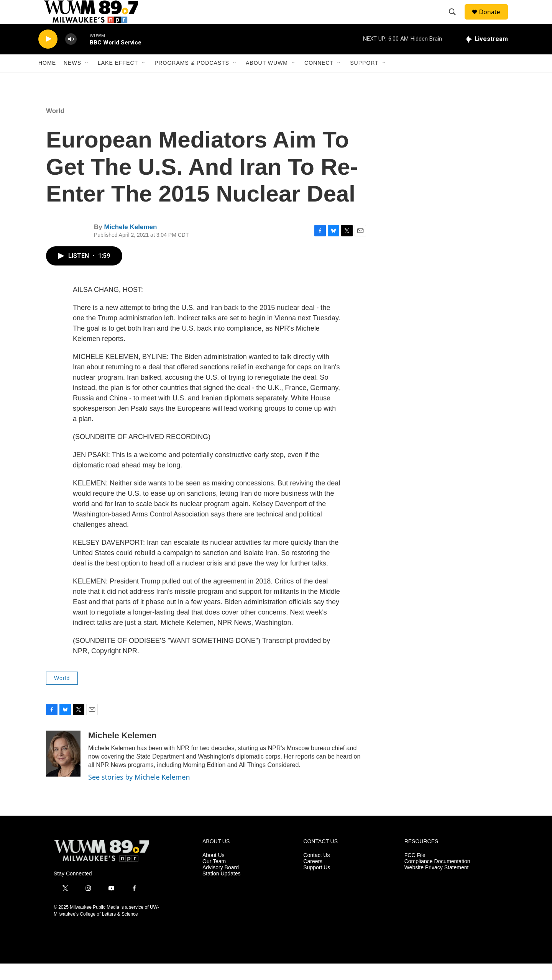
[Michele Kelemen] (63, 770)
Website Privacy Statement (437, 884)
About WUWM (267, 80)
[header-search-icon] (456, 20)
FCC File (415, 872)
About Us (214, 872)
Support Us (317, 884)
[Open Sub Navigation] (87, 80)
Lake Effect (118, 80)
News (72, 80)
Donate (494, 20)
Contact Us (316, 872)
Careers (313, 878)
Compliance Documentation (437, 878)
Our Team (214, 878)
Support (364, 80)
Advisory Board (221, 884)
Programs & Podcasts (192, 80)
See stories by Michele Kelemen (139, 794)
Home (47, 80)
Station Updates (222, 890)
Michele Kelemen (130, 243)
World (55, 127)
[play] (48, 56)
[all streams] (486, 56)
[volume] (71, 56)
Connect (319, 80)
